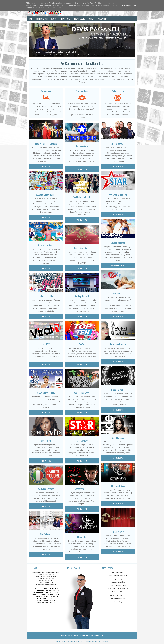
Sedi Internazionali (42, 19)
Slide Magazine (118, 438)
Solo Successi (118, 91)
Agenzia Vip (46, 441)
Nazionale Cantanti (46, 489)
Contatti (92, 19)
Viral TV (46, 344)
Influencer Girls (46, 296)
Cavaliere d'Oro (118, 532)
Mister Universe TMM (46, 392)
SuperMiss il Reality (46, 245)
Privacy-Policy (103, 19)
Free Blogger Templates (101, 641)
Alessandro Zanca (82, 489)
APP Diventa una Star (118, 194)
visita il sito (118, 166)
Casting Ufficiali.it (82, 296)
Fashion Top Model (118, 599)
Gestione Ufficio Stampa (46, 194)
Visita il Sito (46, 166)
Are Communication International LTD (89, 635)
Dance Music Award (82, 248)
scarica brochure (118, 265)
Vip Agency (118, 579)
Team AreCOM (82, 146)
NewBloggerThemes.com (76, 641)
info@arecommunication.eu (46, 585)
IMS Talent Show (118, 486)
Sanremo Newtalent (118, 144)
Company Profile (65, 19)
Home (31, 19)
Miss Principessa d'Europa (46, 144)
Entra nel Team (82, 91)
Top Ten (82, 344)
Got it (136, 5)
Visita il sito (82, 169)
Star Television (46, 534)
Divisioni (54, 19)
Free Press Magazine (118, 602)
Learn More (127, 5)
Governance (46, 91)
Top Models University (82, 197)
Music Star (82, 537)
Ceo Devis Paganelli (79, 19)
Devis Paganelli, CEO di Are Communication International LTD (54, 52)
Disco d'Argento (118, 390)
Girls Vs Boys (118, 293)
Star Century (82, 441)
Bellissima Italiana (118, 344)
